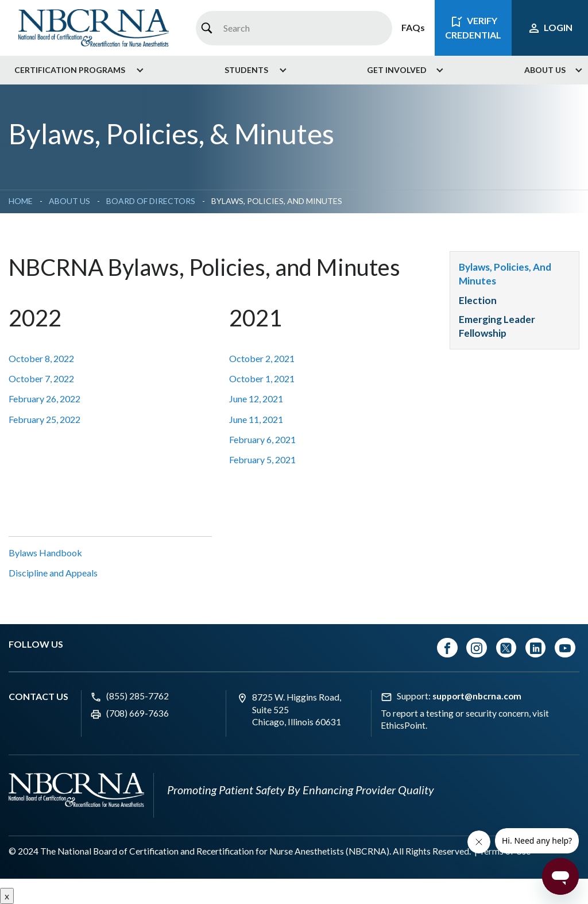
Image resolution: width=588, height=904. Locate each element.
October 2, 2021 (262, 358)
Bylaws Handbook (45, 553)
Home (21, 201)
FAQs (413, 27)
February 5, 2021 (262, 459)
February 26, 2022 (45, 399)
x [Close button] (7, 896)
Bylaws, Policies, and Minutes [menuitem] (505, 274)
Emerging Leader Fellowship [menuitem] (497, 326)
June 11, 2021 (256, 419)
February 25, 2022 (45, 419)
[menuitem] (75, 70)
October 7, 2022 (41, 378)
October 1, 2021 (262, 378)
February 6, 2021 (262, 439)
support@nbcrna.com (477, 696)
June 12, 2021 (256, 399)
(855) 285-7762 (138, 696)
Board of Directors (151, 201)
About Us (69, 201)
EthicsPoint (403, 725)
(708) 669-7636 (138, 713)
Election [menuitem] (478, 300)
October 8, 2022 (41, 358)
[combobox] (294, 28)
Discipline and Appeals (53, 573)
